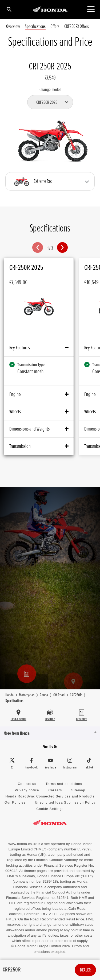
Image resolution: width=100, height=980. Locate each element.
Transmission (39, 446)
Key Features (39, 348)
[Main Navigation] (91, 9)
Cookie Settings (50, 809)
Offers (55, 26)
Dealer (85, 970)
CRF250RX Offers (77, 26)
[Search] (9, 9)
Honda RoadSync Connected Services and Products (50, 796)
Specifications (35, 26)
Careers (55, 790)
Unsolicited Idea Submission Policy (65, 803)
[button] (38, 247)
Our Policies (15, 803)
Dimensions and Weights (39, 429)
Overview (13, 26)
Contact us (27, 784)
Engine (39, 394)
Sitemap (78, 790)
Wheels (39, 412)
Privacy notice (27, 790)
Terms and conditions (64, 784)
